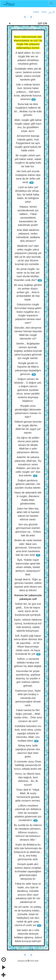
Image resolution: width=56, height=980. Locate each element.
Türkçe (44, 12)
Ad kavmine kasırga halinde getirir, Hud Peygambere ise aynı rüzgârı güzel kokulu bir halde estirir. (28, 143)
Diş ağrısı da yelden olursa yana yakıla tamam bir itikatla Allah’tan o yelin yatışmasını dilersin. (28, 445)
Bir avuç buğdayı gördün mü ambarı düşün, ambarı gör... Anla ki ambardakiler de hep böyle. (28, 292)
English (36, 12)
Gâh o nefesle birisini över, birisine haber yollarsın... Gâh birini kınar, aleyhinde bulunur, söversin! (28, 92)
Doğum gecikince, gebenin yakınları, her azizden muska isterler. (28, 484)
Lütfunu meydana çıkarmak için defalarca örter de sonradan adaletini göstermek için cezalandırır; (28, 813)
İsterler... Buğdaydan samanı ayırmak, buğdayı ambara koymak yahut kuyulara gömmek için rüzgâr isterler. (28, 351)
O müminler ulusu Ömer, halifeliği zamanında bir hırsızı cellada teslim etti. (28, 765)
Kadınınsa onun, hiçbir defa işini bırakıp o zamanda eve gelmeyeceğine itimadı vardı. (28, 698)
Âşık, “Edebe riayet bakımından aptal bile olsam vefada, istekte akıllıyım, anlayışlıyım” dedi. (28, 567)
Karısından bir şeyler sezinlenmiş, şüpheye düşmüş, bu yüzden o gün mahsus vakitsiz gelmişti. (28, 678)
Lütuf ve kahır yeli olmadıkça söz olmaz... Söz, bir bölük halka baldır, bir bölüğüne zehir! (28, 195)
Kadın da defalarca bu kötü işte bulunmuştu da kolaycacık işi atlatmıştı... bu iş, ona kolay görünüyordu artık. (28, 852)
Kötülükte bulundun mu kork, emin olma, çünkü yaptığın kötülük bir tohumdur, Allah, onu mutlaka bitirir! (28, 733)
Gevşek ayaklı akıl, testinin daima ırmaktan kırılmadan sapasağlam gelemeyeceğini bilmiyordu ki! (28, 871)
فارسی (51, 12)
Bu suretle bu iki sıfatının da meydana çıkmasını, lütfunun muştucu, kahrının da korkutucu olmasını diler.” (28, 832)
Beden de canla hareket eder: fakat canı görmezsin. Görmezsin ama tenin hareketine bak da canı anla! (28, 548)
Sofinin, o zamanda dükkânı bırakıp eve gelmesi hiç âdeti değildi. (28, 662)
